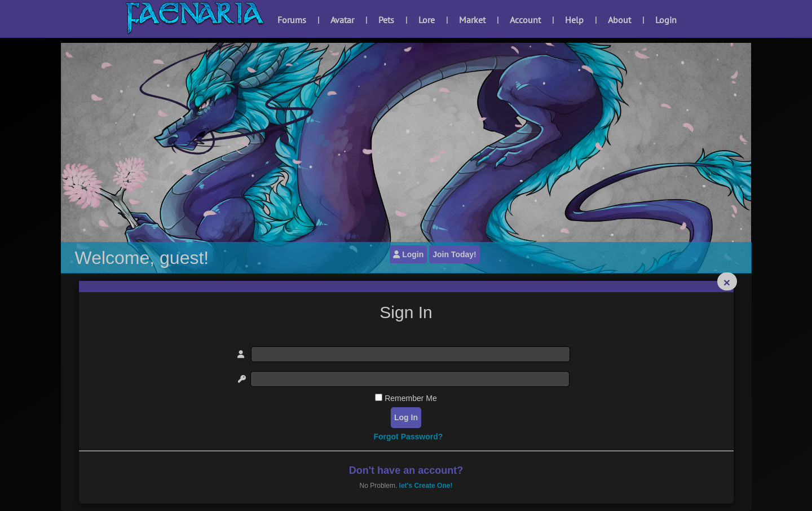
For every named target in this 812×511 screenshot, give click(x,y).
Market (472, 20)
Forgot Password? (408, 437)
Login (666, 20)
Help (574, 20)
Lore (427, 20)
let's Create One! (426, 486)
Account (525, 20)
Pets (386, 20)
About (619, 20)
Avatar (342, 20)
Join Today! (454, 254)
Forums (292, 20)
